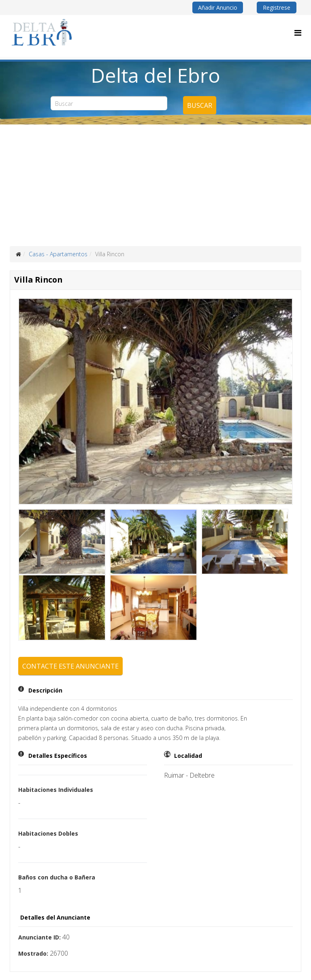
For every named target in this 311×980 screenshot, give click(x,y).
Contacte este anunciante (70, 666)
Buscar (200, 105)
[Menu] (298, 33)
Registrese (277, 8)
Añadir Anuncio (218, 8)
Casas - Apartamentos (58, 254)
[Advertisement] (155, 185)
